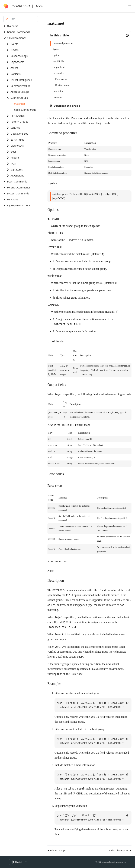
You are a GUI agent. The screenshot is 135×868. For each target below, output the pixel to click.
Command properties (63, 43)
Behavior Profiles (20, 86)
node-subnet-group (25, 110)
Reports (15, 158)
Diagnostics (17, 146)
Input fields (58, 61)
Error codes (58, 73)
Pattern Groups (19, 122)
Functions (13, 199)
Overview (12, 26)
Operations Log (19, 134)
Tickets (15, 50)
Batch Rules (17, 140)
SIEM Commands (17, 38)
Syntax (56, 49)
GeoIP (14, 152)
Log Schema (17, 62)
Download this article (67, 106)
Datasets (16, 74)
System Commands (18, 193)
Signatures (17, 170)
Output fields (59, 67)
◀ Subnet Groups (57, 850)
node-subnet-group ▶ (120, 850)
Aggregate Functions (19, 205)
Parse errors (61, 79)
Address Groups (20, 92)
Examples (57, 97)
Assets (14, 68)
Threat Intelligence (21, 80)
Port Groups (17, 116)
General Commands (18, 32)
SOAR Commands (17, 182)
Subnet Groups (19, 98)
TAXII (13, 164)
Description (58, 91)
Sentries (15, 128)
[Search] (24, 19)
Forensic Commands (19, 187)
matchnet (20, 104)
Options (56, 55)
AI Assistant (17, 176)
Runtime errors (63, 85)
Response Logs (19, 56)
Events (14, 44)
